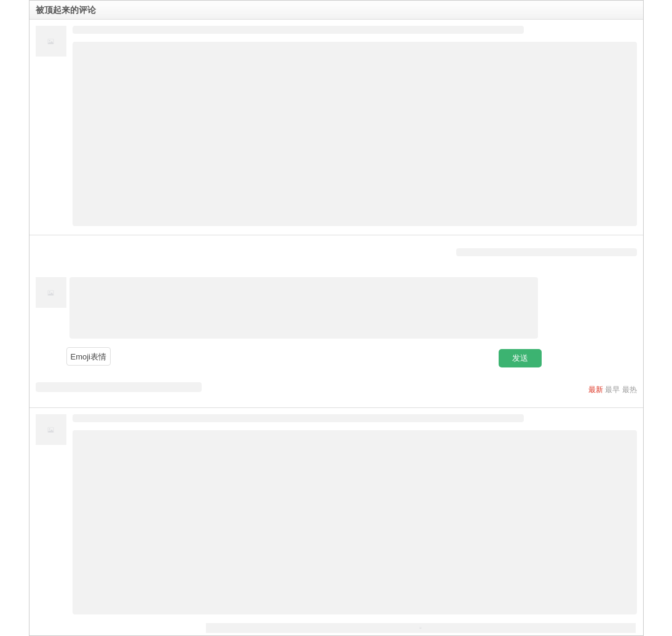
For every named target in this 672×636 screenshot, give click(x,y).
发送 (520, 358)
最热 (630, 390)
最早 (612, 390)
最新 (596, 390)
